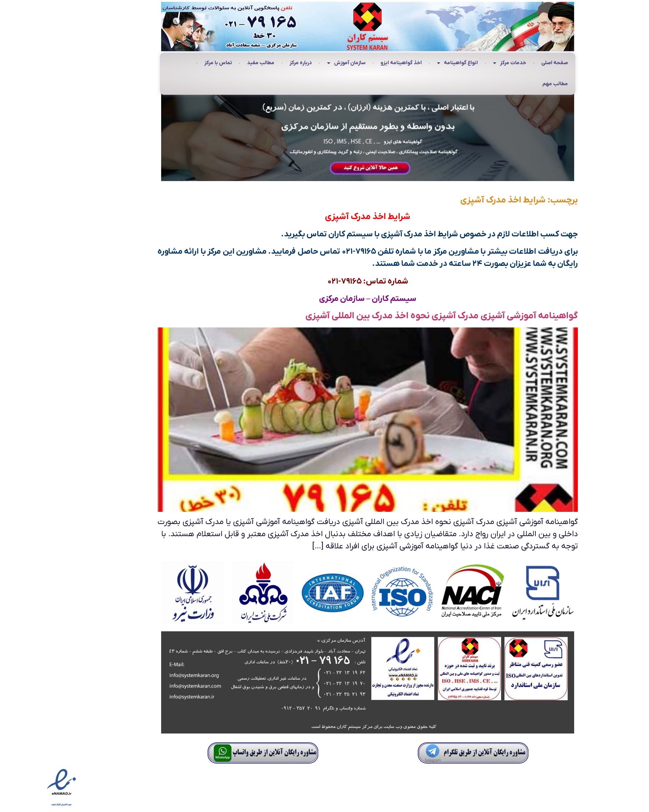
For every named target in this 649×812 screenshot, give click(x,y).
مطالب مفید (218, 63)
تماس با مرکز (175, 63)
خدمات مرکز (466, 63)
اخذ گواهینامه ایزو (358, 63)
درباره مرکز (258, 63)
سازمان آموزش (303, 63)
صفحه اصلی (511, 63)
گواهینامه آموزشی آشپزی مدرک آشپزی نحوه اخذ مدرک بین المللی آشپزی (398, 316)
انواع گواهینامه (414, 63)
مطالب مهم (512, 84)
